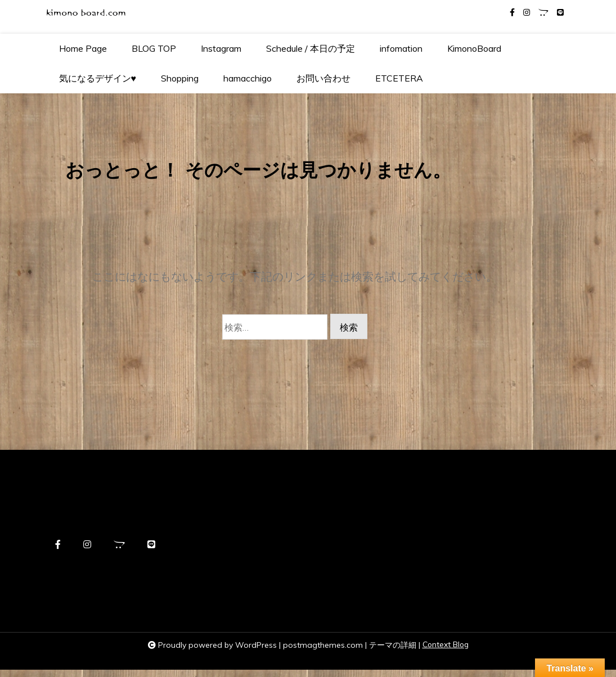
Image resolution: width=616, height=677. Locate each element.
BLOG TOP (154, 48)
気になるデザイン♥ (98, 78)
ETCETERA (399, 78)
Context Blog (446, 652)
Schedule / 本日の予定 (311, 48)
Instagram (221, 48)
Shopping (180, 78)
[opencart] (543, 13)
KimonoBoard (474, 48)
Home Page (83, 48)
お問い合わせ (323, 78)
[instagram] (527, 13)
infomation (401, 48)
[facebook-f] (512, 13)
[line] (560, 13)
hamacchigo (248, 78)
